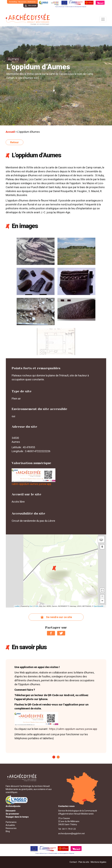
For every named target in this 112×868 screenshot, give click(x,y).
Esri (31, 606)
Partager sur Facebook (51, 633)
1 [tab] (54, 757)
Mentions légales (99, 862)
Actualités (10, 825)
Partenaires (32, 2)
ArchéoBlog (13, 2)
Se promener (12, 814)
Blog (8, 831)
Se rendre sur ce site (56, 617)
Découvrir (11, 811)
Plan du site (84, 862)
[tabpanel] (56, 706)
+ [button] (102, 597)
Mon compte (32, 5)
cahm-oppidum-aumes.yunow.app (31, 484)
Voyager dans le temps (17, 817)
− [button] (102, 601)
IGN (37, 606)
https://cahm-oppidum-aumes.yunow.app (73, 729)
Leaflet (17, 606)
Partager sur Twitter (61, 633)
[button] (102, 547)
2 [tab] (58, 757)
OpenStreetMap (99, 606)
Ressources (22, 2)
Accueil (10, 132)
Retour (15, 142)
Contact (73, 862)
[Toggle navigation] (103, 19)
